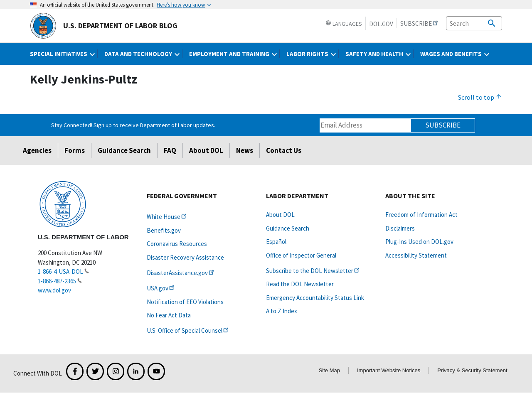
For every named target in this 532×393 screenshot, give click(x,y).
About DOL (206, 150)
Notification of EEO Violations (185, 302)
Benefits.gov (164, 230)
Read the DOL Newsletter (300, 284)
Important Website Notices (389, 370)
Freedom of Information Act (421, 215)
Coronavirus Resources (177, 244)
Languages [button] (344, 24)
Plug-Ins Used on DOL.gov (419, 242)
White (167, 217)
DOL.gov (381, 24)
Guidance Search (124, 150)
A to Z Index (282, 311)
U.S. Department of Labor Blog (104, 26)
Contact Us (284, 150)
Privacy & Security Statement (472, 370)
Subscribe (443, 125)
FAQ (170, 150)
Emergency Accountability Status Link (315, 298)
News (245, 150)
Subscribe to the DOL (313, 271)
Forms (75, 150)
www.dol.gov (54, 290)
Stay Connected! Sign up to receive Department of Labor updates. (133, 125)
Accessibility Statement (416, 255)
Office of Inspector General (301, 255)
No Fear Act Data (169, 315)
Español (276, 242)
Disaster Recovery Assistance (185, 257)
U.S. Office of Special (188, 330)
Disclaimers (400, 228)
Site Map (329, 370)
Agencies (37, 150)
